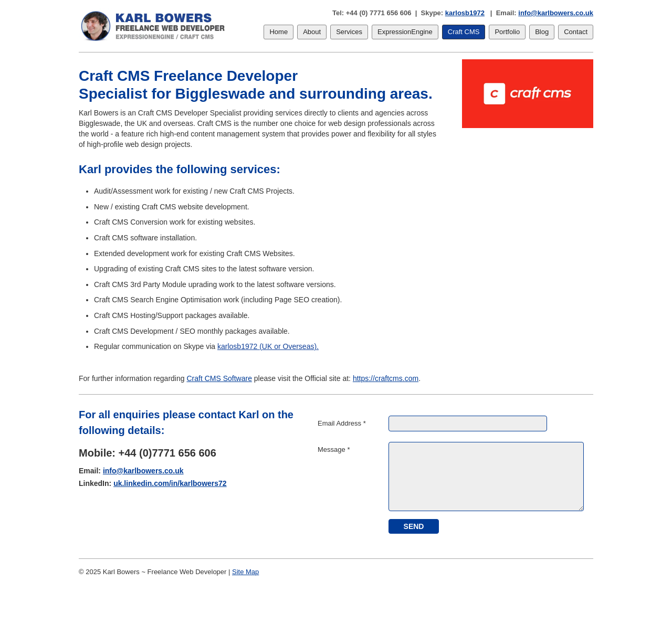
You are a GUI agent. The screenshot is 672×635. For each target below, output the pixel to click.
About (312, 32)
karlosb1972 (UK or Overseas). (268, 346)
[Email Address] (468, 424)
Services (349, 32)
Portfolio (507, 32)
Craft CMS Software (219, 378)
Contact (576, 32)
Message (334, 449)
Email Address (342, 423)
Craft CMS (464, 32)
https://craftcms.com (386, 378)
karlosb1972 (465, 13)
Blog (542, 32)
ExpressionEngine (405, 32)
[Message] (486, 477)
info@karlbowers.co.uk (556, 13)
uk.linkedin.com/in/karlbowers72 (170, 483)
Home (279, 32)
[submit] (414, 526)
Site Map (245, 572)
